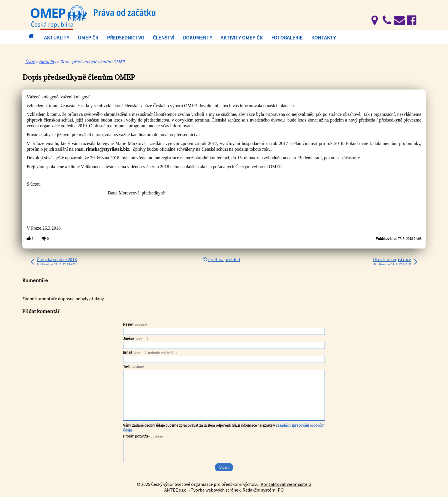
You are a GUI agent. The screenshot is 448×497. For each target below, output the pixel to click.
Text (134, 366)
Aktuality (57, 38)
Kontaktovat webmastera (286, 484)
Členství (164, 38)
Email (150, 352)
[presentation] (167, 452)
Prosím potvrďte (143, 436)
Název (135, 324)
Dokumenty (197, 38)
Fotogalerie (287, 38)
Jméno (136, 338)
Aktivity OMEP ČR (242, 38)
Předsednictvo (126, 38)
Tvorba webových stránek (216, 490)
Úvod (32, 36)
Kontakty (323, 38)
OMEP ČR (88, 38)
